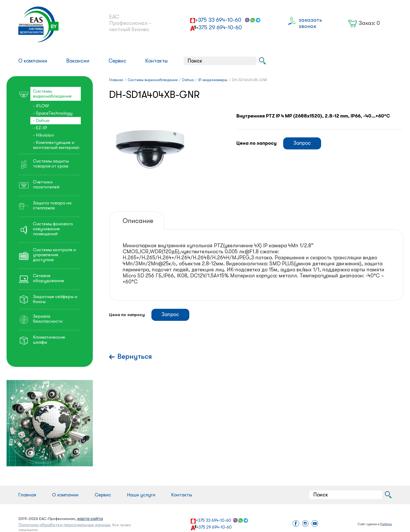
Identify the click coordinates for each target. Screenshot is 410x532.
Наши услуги (141, 495)
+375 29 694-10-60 (219, 27)
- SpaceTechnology (53, 113)
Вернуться (135, 357)
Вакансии (78, 61)
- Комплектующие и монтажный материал (56, 145)
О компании (33, 61)
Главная (27, 495)
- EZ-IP (40, 128)
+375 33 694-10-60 (218, 20)
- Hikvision (43, 135)
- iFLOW (41, 106)
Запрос (302, 143)
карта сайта (90, 519)
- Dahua (41, 121)
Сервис (117, 61)
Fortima (386, 524)
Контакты (156, 61)
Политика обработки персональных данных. (65, 525)
